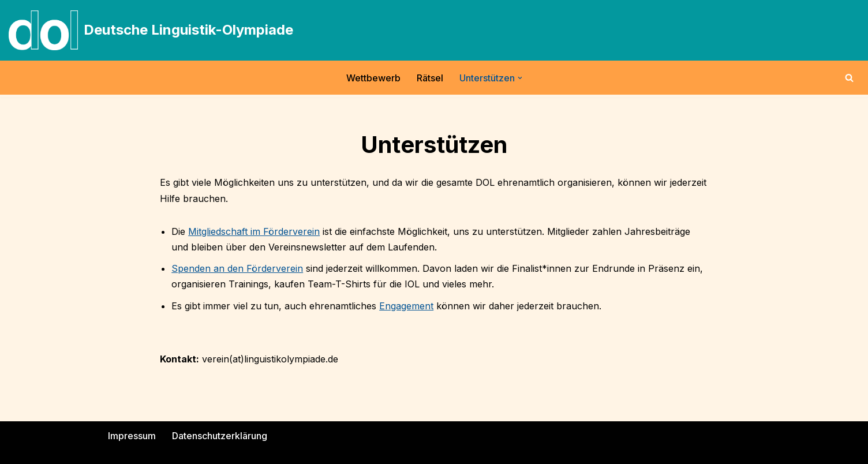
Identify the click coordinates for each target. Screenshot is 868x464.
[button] (520, 78)
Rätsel (430, 78)
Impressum (132, 436)
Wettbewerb (373, 78)
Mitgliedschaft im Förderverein (254, 231)
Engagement (406, 306)
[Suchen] (849, 78)
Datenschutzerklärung (220, 436)
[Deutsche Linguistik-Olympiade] (151, 30)
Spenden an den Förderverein (237, 268)
